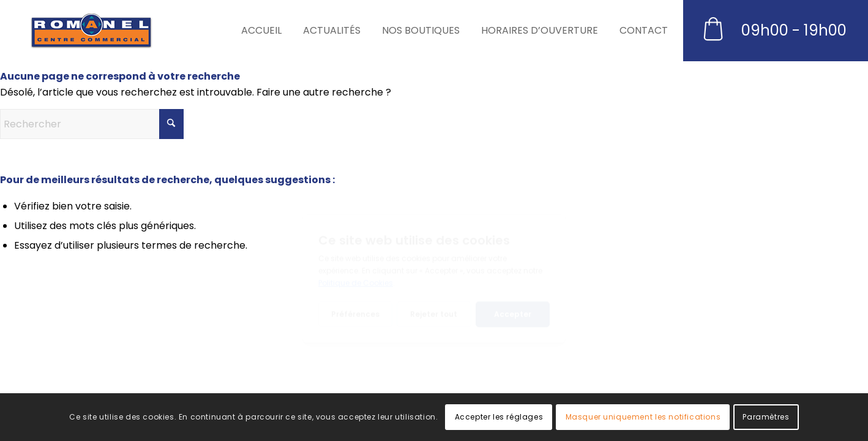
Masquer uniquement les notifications (643, 417)
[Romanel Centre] (92, 31)
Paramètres (766, 417)
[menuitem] (266, 31)
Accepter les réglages (499, 417)
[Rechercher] (92, 124)
